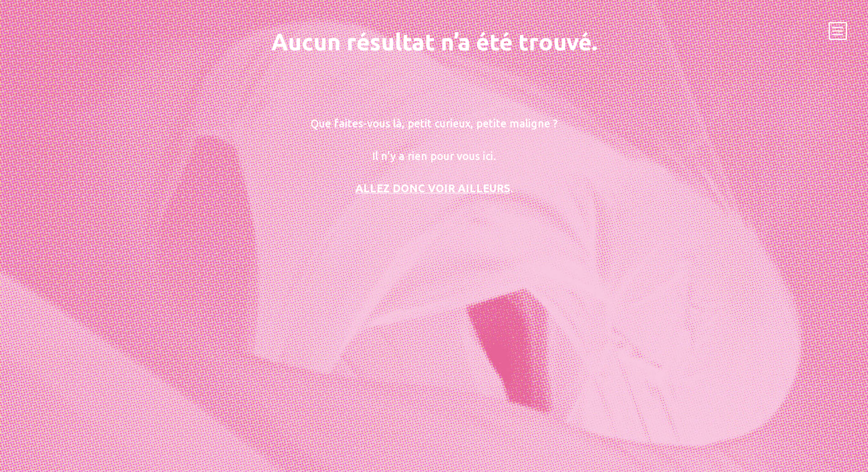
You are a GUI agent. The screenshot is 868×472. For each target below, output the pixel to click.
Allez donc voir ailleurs (433, 188)
